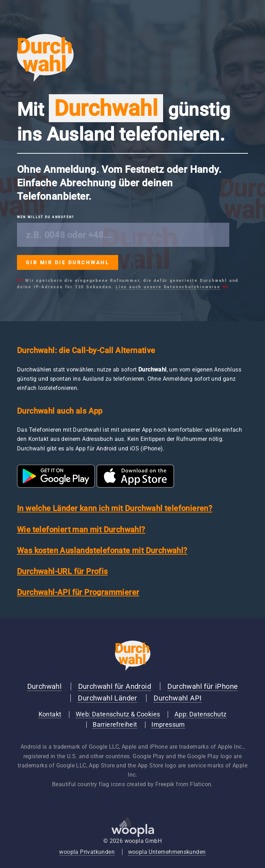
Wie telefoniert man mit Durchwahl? (81, 530)
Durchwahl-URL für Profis (62, 571)
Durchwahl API (177, 698)
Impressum (168, 725)
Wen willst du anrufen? (45, 217)
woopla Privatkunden (87, 852)
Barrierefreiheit (115, 725)
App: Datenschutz (200, 714)
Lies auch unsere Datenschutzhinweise (168, 287)
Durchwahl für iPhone (203, 686)
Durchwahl (45, 686)
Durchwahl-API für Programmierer (78, 592)
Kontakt (50, 714)
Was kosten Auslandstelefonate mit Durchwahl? (102, 551)
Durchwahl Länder (107, 698)
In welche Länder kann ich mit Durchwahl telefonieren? (115, 508)
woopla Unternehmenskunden (167, 852)
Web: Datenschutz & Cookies (118, 714)
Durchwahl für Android (115, 686)
